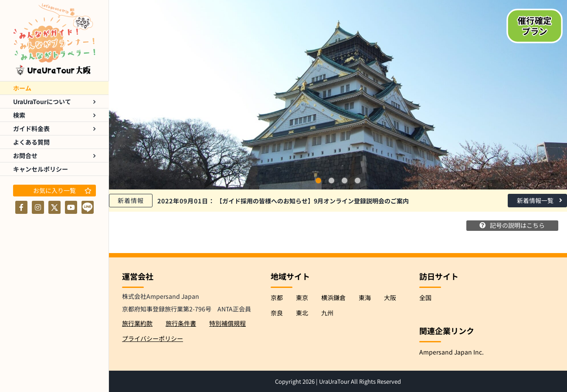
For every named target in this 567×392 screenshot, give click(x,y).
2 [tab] (332, 181)
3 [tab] (345, 181)
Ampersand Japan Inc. (452, 351)
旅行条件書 (181, 323)
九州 (327, 312)
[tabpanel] (338, 95)
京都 (277, 297)
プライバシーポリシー (153, 338)
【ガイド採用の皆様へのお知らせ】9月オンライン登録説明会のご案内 (283, 201)
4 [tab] (358, 181)
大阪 (390, 297)
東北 (302, 312)
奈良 (277, 312)
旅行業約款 (137, 323)
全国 (425, 297)
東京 (302, 297)
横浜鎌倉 (333, 297)
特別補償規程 (227, 323)
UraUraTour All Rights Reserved (360, 381)
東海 (365, 297)
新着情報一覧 (540, 200)
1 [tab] (319, 181)
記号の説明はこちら (515, 226)
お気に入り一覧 (62, 190)
